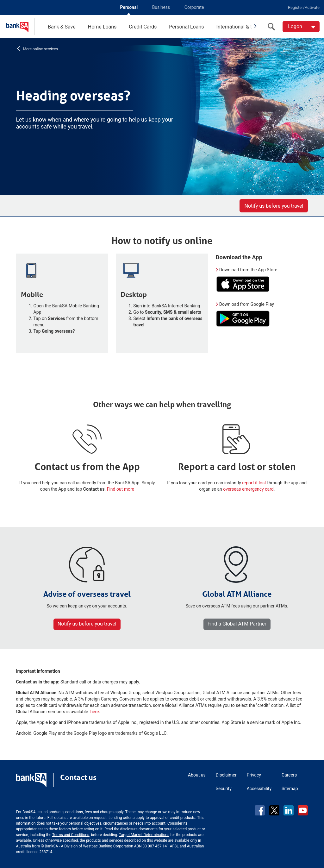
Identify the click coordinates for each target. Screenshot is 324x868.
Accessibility (259, 789)
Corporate (194, 7)
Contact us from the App (87, 467)
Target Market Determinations (144, 835)
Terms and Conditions (71, 835)
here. (95, 712)
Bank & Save (62, 27)
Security (224, 789)
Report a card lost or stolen (237, 467)
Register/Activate (304, 7)
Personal (129, 7)
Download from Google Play (247, 304)
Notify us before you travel (274, 206)
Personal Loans (186, 27)
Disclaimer (226, 775)
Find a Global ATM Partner (237, 624)
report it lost (254, 483)
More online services (40, 49)
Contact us (78, 777)
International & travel (239, 27)
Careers (289, 775)
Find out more (121, 489)
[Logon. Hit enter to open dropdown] (301, 27)
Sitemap (290, 789)
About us (197, 775)
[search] (273, 27)
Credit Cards (143, 27)
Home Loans (102, 27)
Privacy (254, 775)
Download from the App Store (248, 270)
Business (161, 7)
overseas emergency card (248, 489)
